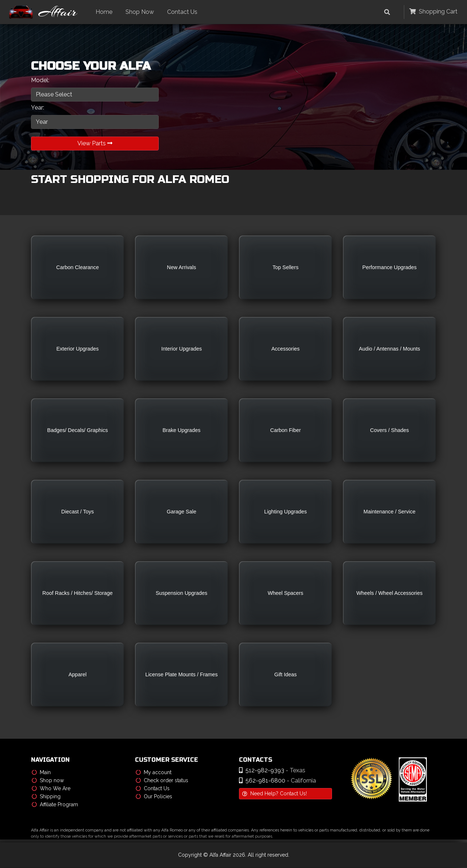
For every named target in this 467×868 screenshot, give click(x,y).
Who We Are (51, 789)
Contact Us (184, 12)
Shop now (48, 781)
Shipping (46, 797)
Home (106, 12)
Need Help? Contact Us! (275, 794)
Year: (38, 108)
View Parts (95, 143)
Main (41, 773)
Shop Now (142, 12)
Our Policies (154, 797)
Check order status (162, 781)
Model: (40, 80)
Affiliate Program (55, 805)
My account (154, 773)
